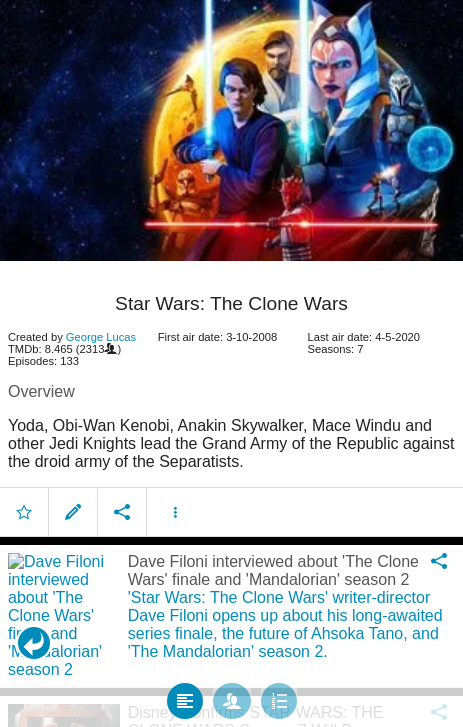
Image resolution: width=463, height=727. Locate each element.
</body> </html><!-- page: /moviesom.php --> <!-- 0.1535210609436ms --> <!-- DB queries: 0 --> (231, 363)
